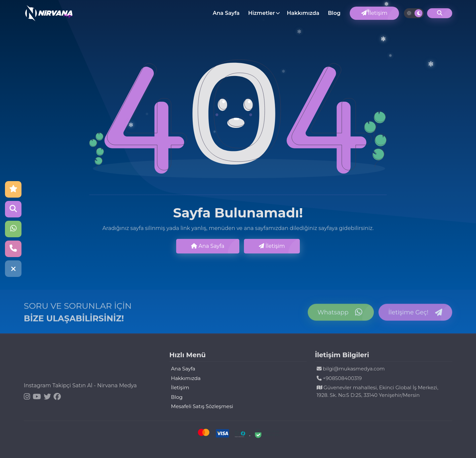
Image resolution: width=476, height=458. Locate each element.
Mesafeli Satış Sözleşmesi (202, 406)
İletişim (374, 13)
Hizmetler (262, 13)
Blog (334, 13)
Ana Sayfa (226, 13)
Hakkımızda (303, 13)
